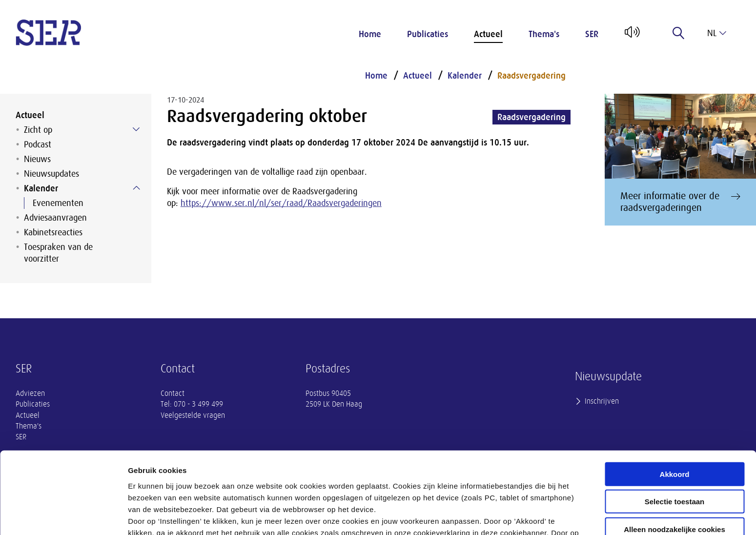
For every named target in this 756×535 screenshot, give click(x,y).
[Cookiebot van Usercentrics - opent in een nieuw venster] (63, 516)
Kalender (41, 188)
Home (370, 34)
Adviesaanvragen (55, 218)
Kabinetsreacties (53, 232)
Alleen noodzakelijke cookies (674, 457)
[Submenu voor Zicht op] (136, 129)
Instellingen (525, 516)
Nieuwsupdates (51, 174)
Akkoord (675, 402)
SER (592, 34)
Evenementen (58, 203)
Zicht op (38, 130)
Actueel (488, 34)
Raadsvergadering (531, 76)
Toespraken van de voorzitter (58, 253)
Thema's (544, 34)
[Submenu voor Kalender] (136, 188)
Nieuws (37, 159)
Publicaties (428, 34)
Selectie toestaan (675, 430)
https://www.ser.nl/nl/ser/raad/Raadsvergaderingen (281, 203)
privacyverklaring (394, 484)
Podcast (38, 144)
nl (717, 33)
